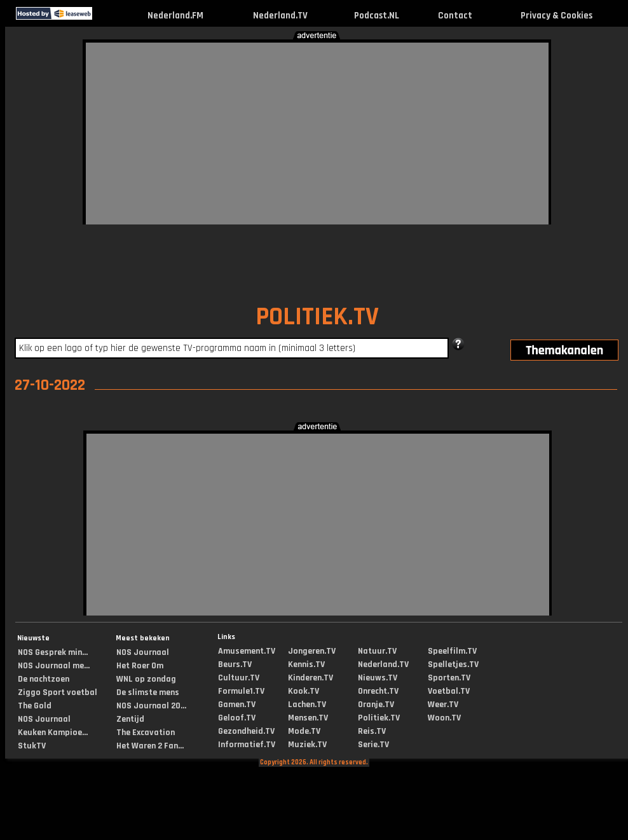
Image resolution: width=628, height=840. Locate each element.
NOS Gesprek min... (53, 652)
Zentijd (130, 719)
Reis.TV (372, 731)
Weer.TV (443, 705)
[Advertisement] (287, 132)
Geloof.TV (237, 718)
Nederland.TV (280, 16)
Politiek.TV (379, 718)
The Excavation (146, 733)
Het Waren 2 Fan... (150, 746)
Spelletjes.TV (453, 664)
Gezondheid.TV (246, 731)
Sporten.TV (449, 678)
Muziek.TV (307, 745)
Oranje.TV (376, 705)
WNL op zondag (146, 679)
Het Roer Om (140, 666)
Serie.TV (373, 745)
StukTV (32, 746)
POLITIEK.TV (317, 317)
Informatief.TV (247, 745)
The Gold (35, 706)
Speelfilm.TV (452, 651)
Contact (455, 16)
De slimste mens (148, 692)
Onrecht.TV (378, 691)
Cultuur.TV (239, 678)
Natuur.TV (377, 651)
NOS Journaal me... (54, 666)
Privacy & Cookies (556, 16)
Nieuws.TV (378, 678)
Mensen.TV (308, 718)
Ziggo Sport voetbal (58, 692)
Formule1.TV (241, 691)
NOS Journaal (44, 719)
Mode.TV (304, 731)
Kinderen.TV (311, 678)
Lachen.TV (307, 705)
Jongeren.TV (312, 651)
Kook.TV (304, 691)
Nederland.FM (175, 16)
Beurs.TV (235, 664)
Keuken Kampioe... (53, 733)
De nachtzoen (44, 679)
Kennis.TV (306, 664)
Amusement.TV (247, 651)
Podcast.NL (377, 16)
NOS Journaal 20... (151, 706)
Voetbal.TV (449, 691)
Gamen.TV (237, 705)
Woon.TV (444, 718)
